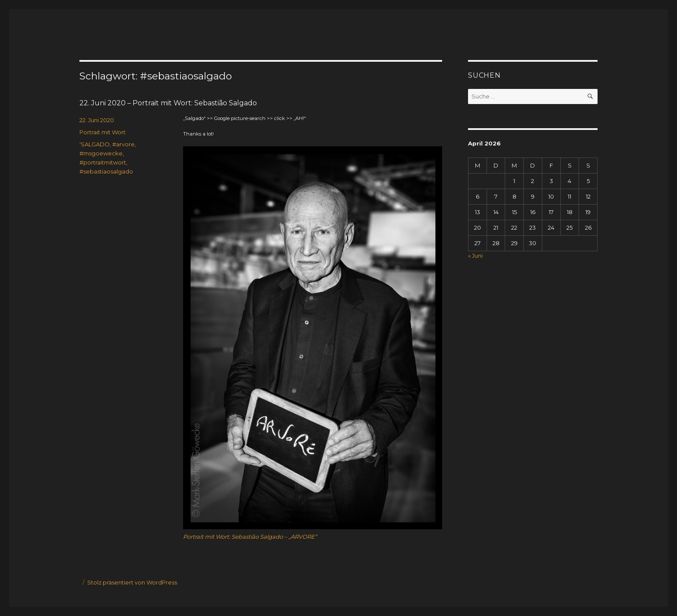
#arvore (123, 144)
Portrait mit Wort (103, 132)
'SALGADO (95, 144)
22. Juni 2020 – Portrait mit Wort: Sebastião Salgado (168, 103)
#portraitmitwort (103, 162)
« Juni (475, 256)
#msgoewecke (101, 153)
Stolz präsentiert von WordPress (132, 582)
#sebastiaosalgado (106, 171)
